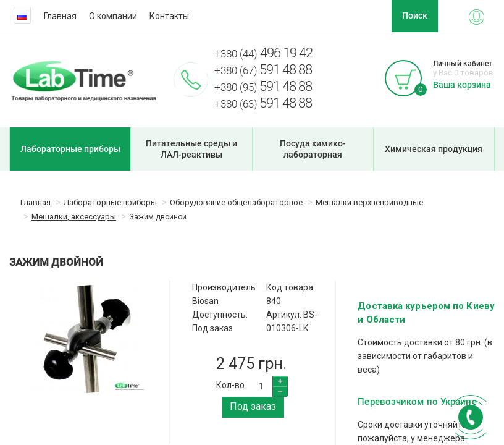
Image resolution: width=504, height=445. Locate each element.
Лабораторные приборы (70, 149)
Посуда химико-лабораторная (313, 149)
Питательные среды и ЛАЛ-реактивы (191, 149)
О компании (113, 16)
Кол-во (230, 385)
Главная (60, 16)
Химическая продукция (434, 149)
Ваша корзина (462, 85)
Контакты (169, 16)
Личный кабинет (463, 64)
